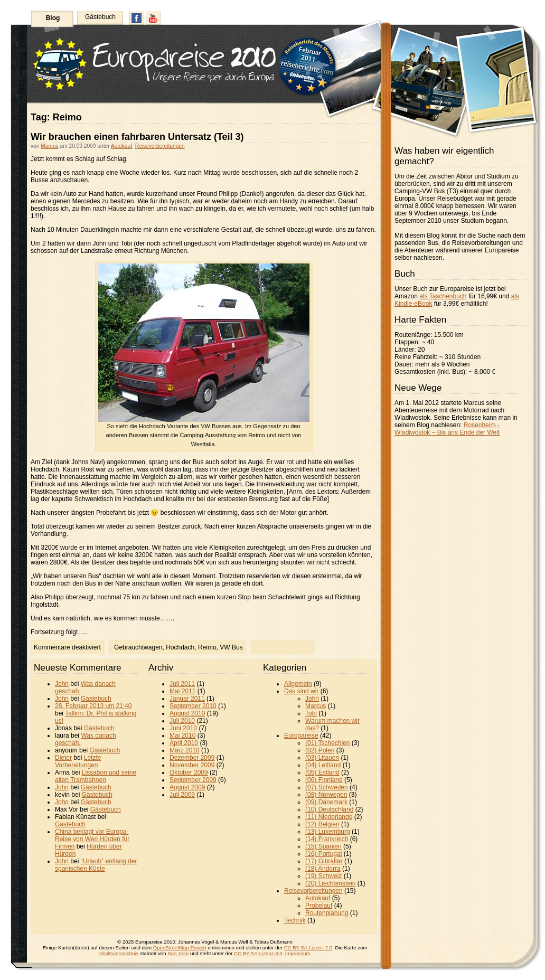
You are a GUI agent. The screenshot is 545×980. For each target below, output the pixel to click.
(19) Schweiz (323, 876)
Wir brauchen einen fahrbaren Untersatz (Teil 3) (137, 137)
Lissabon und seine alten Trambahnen (96, 776)
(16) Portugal (323, 854)
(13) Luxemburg (328, 832)
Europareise (301, 736)
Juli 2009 (182, 795)
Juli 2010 (182, 721)
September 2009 (193, 780)
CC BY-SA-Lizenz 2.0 (308, 948)
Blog (53, 18)
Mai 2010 (182, 736)
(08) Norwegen (326, 795)
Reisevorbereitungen (160, 146)
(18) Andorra (323, 869)
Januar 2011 (187, 699)
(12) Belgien (322, 824)
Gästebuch (100, 17)
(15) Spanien (323, 846)
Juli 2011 (182, 684)
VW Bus (231, 647)
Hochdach (180, 647)
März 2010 (185, 750)
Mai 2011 (182, 691)
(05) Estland (322, 772)
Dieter (63, 758)
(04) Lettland (323, 765)
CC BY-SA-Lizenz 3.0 (258, 953)
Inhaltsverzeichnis (118, 953)
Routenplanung (327, 913)
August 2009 (187, 787)
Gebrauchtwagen (138, 647)
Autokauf (121, 146)
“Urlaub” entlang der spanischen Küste (96, 865)
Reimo (207, 647)
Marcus (49, 146)
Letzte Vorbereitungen (78, 761)
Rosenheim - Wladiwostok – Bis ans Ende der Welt (447, 429)
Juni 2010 (183, 728)
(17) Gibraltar (324, 861)
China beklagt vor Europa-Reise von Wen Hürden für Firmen (92, 839)
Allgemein (298, 684)
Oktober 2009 (189, 772)
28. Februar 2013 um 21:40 (93, 706)
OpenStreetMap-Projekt (180, 948)
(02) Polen (320, 750)
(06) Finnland (324, 780)
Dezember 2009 (192, 758)
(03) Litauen (322, 758)
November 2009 (192, 765)
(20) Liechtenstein (330, 883)
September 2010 (193, 706)
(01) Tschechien (328, 743)
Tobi (311, 713)
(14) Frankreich (327, 839)
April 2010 (184, 743)
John (62, 684)
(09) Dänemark (326, 802)
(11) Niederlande (329, 817)
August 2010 (187, 713)
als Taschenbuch (443, 296)
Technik (295, 920)
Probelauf (319, 906)
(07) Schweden (327, 787)
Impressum (298, 953)
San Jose (178, 953)
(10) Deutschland (329, 809)
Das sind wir (301, 691)
